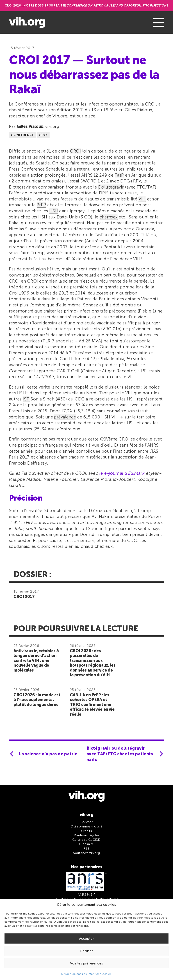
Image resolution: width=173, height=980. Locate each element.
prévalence (65, 417)
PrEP (41, 205)
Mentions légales (100, 974)
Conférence (23, 135)
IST (26, 399)
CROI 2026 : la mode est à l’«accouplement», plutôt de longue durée (37, 700)
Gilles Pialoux (30, 126)
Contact (86, 822)
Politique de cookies (73, 974)
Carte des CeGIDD (86, 840)
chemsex (108, 217)
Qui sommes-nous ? (86, 826)
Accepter (86, 939)
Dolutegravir (111, 187)
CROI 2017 (24, 597)
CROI (43, 135)
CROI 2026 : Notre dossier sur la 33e (87, 6)
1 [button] (27, 392)
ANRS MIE (85, 895)
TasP (119, 175)
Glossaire (86, 844)
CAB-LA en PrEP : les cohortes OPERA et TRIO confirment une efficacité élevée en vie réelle (92, 705)
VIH (142, 199)
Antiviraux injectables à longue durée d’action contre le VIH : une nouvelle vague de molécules (36, 661)
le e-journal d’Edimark (122, 473)
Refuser (87, 951)
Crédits (86, 831)
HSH (54, 211)
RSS (86, 849)
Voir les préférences (87, 963)
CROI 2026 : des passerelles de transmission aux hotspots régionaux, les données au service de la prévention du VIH (93, 663)
